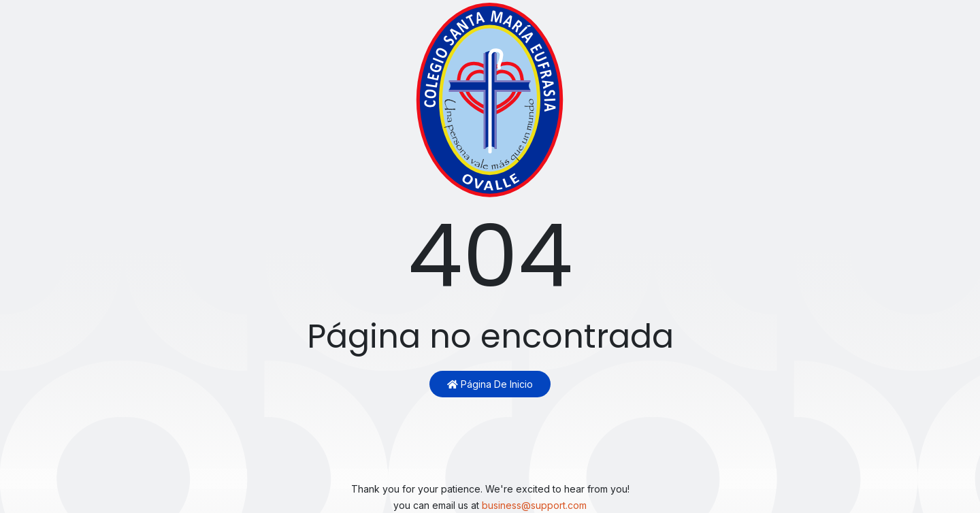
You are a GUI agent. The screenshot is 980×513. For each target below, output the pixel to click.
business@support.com (534, 505)
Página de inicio (490, 384)
